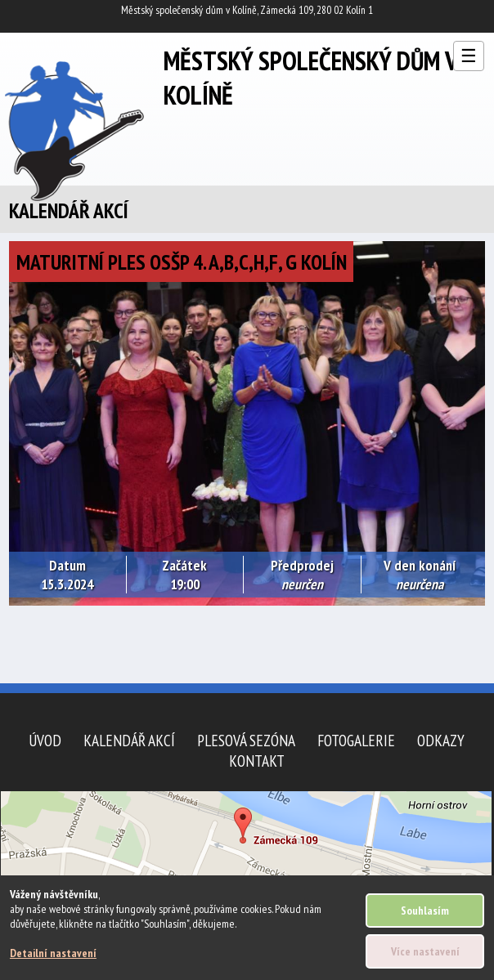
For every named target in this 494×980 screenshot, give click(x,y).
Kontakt (257, 761)
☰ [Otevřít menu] (469, 56)
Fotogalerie (356, 740)
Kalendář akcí (129, 740)
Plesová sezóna (246, 740)
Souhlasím (425, 911)
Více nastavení (425, 951)
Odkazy (441, 740)
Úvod (45, 740)
